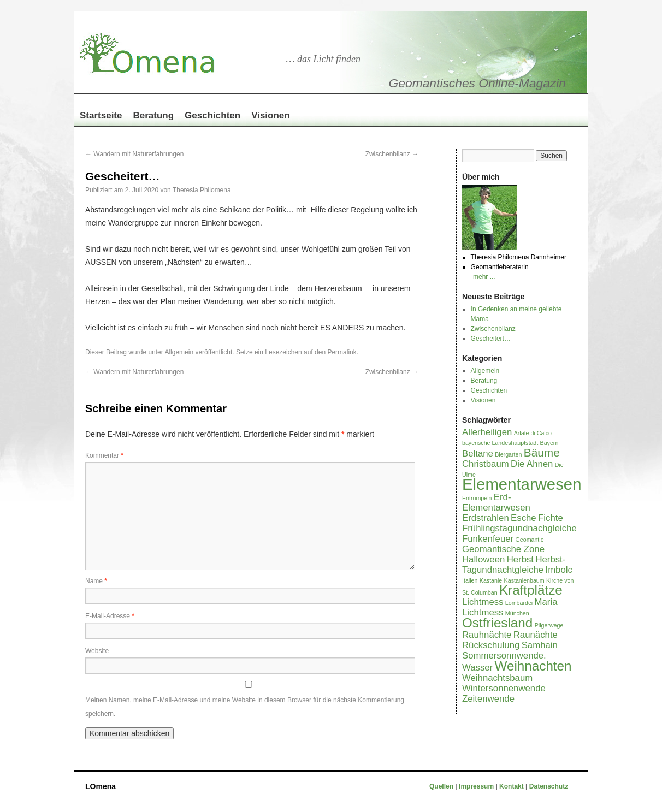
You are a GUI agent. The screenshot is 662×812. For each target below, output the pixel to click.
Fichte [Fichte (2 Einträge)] (551, 518)
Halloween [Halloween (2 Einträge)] (483, 559)
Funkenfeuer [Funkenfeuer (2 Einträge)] (488, 539)
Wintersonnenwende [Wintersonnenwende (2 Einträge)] (504, 688)
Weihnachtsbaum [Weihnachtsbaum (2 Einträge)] (497, 678)
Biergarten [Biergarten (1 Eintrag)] (508, 454)
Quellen (442, 786)
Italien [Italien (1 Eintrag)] (470, 580)
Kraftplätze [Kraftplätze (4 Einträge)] (531, 590)
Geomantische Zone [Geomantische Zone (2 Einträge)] (503, 549)
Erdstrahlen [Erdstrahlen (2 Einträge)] (486, 518)
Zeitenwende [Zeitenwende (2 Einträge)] (488, 699)
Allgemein (179, 352)
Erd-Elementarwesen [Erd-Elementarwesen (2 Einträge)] (496, 502)
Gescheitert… (491, 339)
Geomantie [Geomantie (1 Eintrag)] (529, 540)
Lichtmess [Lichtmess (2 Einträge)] (483, 602)
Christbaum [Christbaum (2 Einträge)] (486, 464)
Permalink (342, 352)
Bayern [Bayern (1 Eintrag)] (549, 443)
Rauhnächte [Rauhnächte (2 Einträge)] (487, 635)
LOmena (101, 786)
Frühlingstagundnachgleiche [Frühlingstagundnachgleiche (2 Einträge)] (519, 528)
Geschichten (212, 115)
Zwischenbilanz (392, 154)
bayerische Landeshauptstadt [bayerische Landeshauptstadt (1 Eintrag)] (500, 443)
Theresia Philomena (202, 190)
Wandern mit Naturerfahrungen (134, 154)
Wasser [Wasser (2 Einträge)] (477, 668)
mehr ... (484, 277)
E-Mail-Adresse (110, 616)
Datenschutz (549, 786)
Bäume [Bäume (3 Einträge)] (542, 452)
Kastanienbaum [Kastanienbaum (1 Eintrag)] (524, 580)
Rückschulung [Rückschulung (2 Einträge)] (491, 645)
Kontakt (512, 786)
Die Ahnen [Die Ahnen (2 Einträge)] (532, 464)
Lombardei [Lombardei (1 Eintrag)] (519, 603)
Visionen (271, 115)
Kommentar (104, 455)
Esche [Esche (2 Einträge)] (524, 518)
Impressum (477, 786)
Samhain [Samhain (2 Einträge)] (540, 645)
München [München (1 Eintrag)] (517, 613)
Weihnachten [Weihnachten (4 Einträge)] (533, 666)
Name (96, 581)
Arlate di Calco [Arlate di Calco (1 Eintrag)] (533, 433)
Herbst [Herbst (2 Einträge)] (520, 559)
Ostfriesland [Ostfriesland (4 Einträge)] (497, 623)
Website (97, 651)
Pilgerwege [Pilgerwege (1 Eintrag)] (549, 625)
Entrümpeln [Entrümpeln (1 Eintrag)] (477, 498)
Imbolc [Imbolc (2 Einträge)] (559, 570)
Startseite (101, 115)
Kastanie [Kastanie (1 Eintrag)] (491, 580)
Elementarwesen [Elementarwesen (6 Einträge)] (522, 484)
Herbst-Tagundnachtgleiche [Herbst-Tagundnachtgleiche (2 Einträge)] (514, 565)
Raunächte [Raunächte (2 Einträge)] (536, 635)
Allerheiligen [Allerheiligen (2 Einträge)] (487, 432)
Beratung (153, 115)
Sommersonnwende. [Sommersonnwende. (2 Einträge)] (504, 656)
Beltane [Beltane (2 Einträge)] (478, 454)
